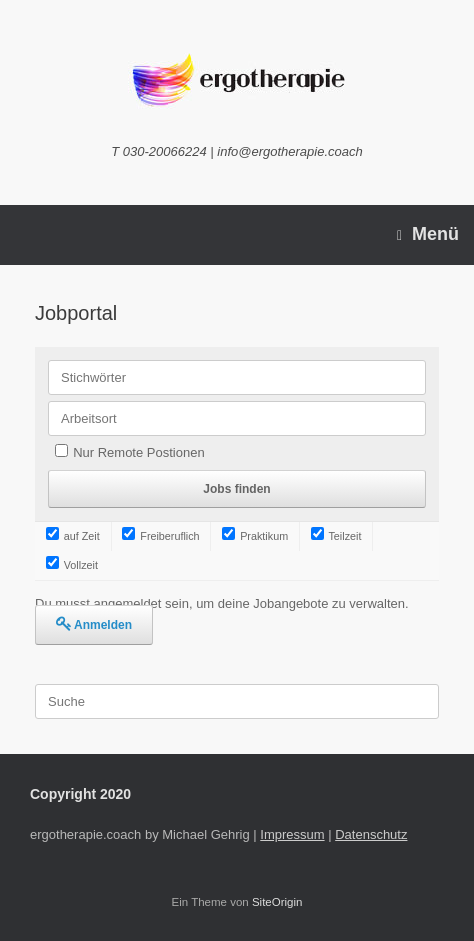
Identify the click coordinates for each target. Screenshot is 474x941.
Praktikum (255, 536)
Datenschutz (371, 834)
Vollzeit (72, 565)
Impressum (292, 834)
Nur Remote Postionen (139, 452)
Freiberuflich (160, 536)
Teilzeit (336, 536)
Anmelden (103, 625)
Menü (428, 234)
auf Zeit (73, 536)
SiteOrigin (277, 902)
